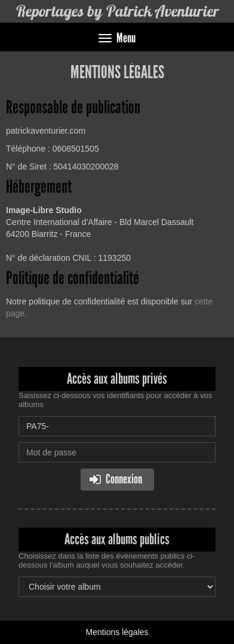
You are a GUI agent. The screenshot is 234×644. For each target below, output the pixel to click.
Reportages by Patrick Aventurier (117, 11)
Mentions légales (117, 632)
